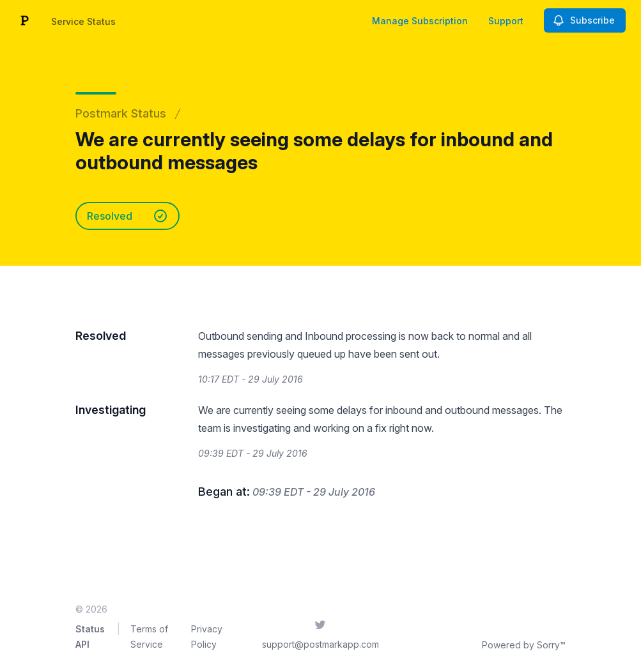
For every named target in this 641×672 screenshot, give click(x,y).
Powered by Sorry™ (524, 645)
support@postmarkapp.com (320, 644)
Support (506, 21)
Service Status (83, 21)
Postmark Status (121, 113)
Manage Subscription (420, 21)
